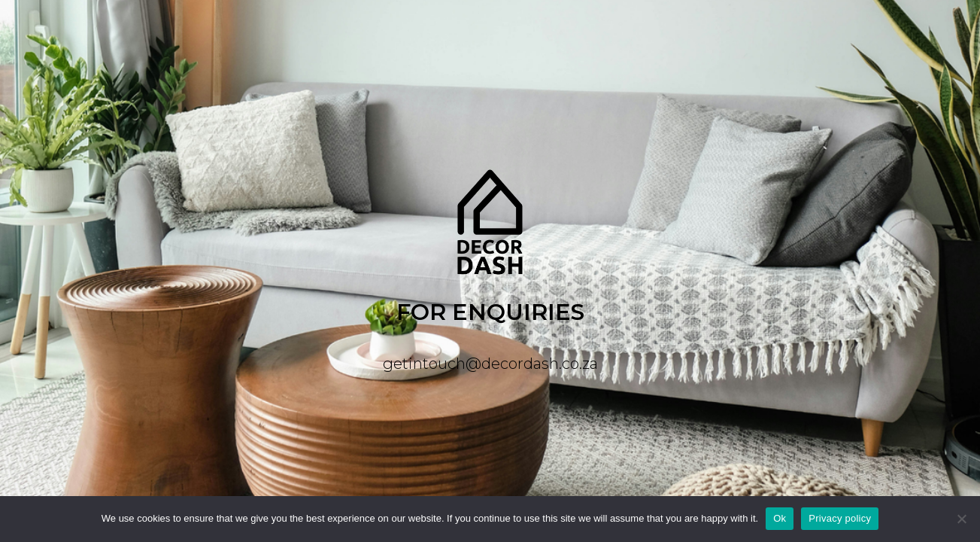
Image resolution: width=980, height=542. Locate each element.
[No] (961, 519)
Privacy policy (840, 518)
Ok (780, 518)
